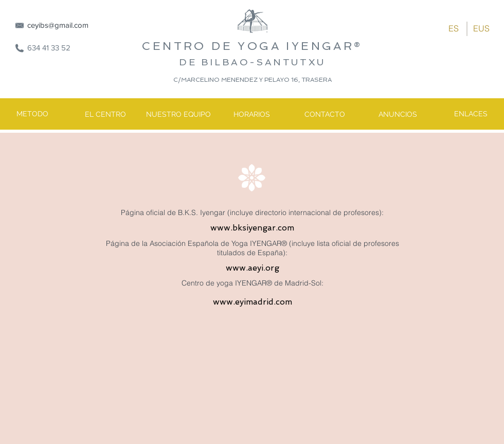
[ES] (454, 28)
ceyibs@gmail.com (58, 25)
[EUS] (481, 28)
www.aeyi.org (253, 268)
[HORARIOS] (251, 115)
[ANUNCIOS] (398, 115)
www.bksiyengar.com (252, 228)
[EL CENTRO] (105, 115)
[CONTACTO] (325, 115)
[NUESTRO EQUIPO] (178, 115)
